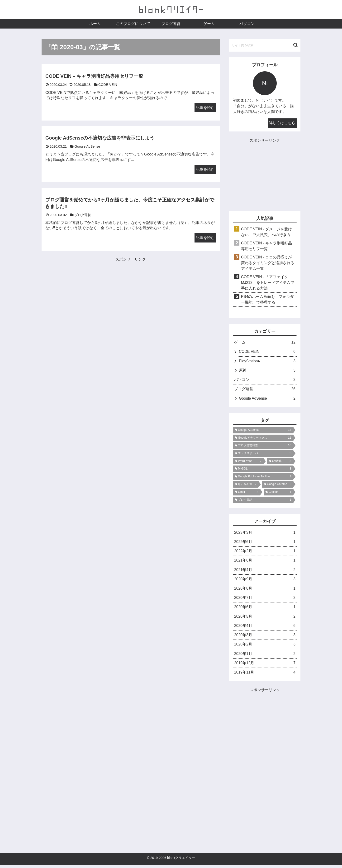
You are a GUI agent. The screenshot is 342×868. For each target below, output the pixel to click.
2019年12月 (265, 666)
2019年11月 (265, 676)
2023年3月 (265, 534)
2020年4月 (265, 628)
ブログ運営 (265, 390)
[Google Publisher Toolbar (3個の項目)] (263, 478)
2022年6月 (265, 543)
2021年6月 (265, 562)
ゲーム (265, 343)
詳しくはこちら (282, 123)
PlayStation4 (267, 361)
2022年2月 (265, 553)
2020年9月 (265, 581)
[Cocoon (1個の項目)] (278, 493)
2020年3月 (265, 638)
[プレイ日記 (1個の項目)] (263, 501)
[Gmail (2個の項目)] (247, 493)
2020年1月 (265, 657)
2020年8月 (265, 590)
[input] (265, 45)
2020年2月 (265, 647)
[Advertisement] (86, 296)
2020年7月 (265, 600)
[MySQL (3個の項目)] (263, 470)
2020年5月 (265, 619)
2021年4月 (265, 571)
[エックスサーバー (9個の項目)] (263, 455)
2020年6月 (265, 609)
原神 (267, 371)
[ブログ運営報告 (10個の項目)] (263, 447)
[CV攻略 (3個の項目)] (280, 462)
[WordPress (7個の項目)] (248, 462)
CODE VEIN (267, 352)
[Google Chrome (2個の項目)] (278, 485)
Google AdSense (267, 400)
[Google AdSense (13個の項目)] (263, 431)
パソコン (265, 381)
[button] (296, 45)
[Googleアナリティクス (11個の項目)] (263, 439)
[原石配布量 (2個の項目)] (246, 485)
